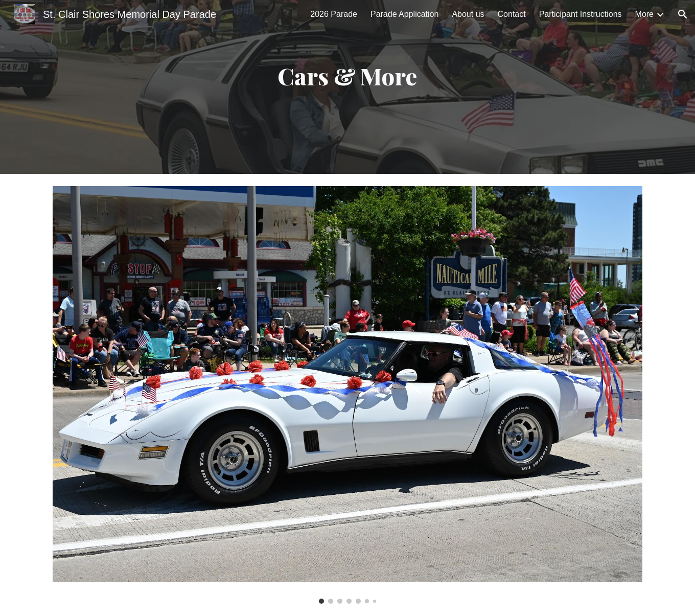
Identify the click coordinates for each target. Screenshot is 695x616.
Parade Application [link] (404, 14)
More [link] (644, 14)
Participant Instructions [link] (581, 14)
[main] (347, 87)
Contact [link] (512, 14)
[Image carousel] (347, 395)
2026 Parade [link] (334, 14)
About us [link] (468, 14)
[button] (683, 14)
